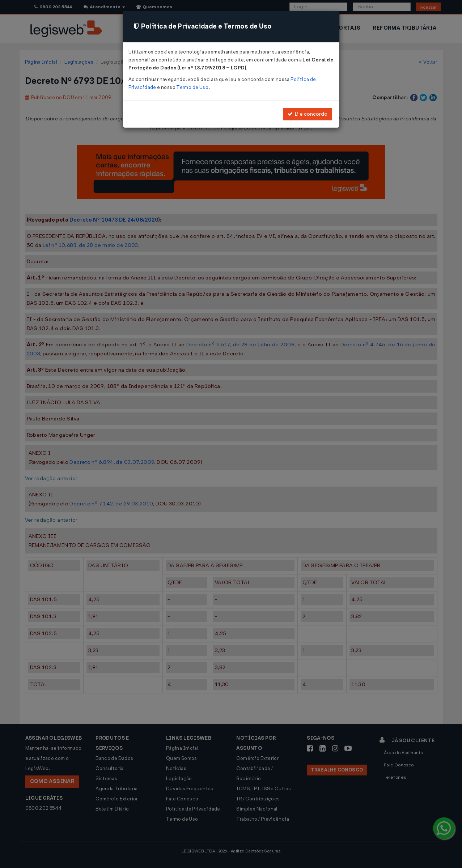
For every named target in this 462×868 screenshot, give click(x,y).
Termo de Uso (193, 87)
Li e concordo (308, 114)
